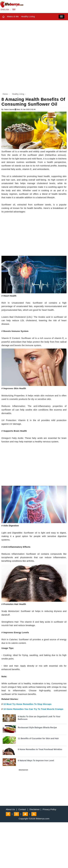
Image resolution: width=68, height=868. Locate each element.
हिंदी (14, 10)
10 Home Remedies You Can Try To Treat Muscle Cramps (33, 709)
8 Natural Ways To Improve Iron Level (36, 760)
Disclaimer (35, 809)
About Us (10, 809)
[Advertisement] (34, 56)
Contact (22, 809)
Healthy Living (28, 16)
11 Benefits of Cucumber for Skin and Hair (38, 738)
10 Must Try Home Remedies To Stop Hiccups (27, 704)
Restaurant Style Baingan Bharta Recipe (37, 727)
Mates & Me (13, 16)
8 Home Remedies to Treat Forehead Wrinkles (40, 749)
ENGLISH (5, 10)
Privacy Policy (49, 809)
